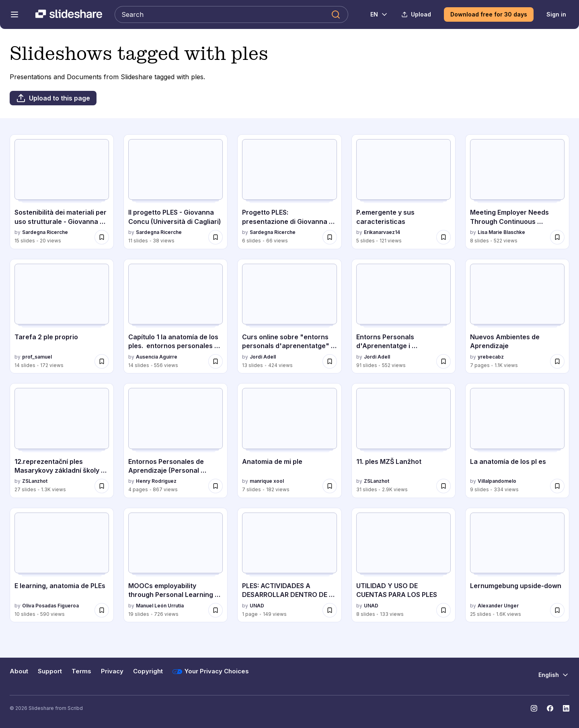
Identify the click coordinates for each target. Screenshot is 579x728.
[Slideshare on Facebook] (550, 708)
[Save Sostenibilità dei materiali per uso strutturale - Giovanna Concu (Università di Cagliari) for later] (102, 237)
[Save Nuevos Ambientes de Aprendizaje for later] (557, 361)
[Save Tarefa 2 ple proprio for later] (102, 361)
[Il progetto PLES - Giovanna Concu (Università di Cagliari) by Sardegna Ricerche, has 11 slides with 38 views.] (176, 192)
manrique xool (267, 481)
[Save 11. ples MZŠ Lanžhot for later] (443, 486)
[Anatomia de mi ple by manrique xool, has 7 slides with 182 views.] (289, 441)
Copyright (148, 671)
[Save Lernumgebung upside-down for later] (557, 610)
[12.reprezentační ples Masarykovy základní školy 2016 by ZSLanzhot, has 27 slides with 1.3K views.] (62, 441)
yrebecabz (491, 357)
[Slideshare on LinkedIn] (566, 708)
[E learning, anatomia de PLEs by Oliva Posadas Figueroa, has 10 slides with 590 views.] (62, 565)
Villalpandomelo (497, 481)
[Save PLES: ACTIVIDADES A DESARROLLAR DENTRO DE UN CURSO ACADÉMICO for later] (330, 610)
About (19, 671)
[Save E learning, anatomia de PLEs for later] (102, 610)
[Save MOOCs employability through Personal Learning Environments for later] (216, 610)
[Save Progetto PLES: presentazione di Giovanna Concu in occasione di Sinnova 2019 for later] (330, 237)
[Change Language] (375, 14)
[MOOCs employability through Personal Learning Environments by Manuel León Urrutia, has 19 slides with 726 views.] (176, 565)
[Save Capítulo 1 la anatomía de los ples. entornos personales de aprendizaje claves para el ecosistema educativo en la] (216, 361)
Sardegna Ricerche (45, 232)
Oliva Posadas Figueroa (50, 606)
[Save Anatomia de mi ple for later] (330, 486)
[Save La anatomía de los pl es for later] (557, 486)
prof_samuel (37, 357)
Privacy (112, 671)
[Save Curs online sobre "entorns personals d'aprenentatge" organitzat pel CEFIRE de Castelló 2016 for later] (330, 361)
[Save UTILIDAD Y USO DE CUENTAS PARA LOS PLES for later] (443, 610)
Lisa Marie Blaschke (501, 232)
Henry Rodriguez (156, 481)
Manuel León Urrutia (160, 606)
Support (50, 671)
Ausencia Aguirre (157, 357)
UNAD (257, 606)
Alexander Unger (498, 606)
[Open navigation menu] (14, 14)
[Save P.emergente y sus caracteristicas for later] (443, 237)
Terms (81, 671)
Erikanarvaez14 (382, 232)
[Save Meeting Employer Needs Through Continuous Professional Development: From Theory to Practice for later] (557, 237)
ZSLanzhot (35, 481)
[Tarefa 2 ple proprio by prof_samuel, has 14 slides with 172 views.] (62, 316)
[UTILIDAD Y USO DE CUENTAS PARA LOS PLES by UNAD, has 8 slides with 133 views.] (403, 565)
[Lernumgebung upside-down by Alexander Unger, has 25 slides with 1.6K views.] (517, 565)
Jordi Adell (263, 357)
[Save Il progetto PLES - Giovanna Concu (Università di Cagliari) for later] (216, 237)
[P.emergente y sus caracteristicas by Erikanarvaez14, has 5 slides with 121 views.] (403, 192)
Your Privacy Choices (211, 672)
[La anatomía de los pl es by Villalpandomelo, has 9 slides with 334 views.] (517, 441)
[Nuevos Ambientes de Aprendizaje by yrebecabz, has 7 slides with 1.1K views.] (517, 316)
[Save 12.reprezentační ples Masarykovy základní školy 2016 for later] (102, 486)
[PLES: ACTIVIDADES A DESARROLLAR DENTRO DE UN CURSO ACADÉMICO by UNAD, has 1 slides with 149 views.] (289, 565)
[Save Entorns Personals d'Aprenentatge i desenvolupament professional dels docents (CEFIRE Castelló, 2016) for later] (443, 361)
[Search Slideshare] (231, 14)
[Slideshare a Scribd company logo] (69, 14)
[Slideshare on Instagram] (534, 708)
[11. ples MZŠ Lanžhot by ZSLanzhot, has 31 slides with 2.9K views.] (403, 441)
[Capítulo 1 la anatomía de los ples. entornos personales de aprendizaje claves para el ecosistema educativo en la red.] (176, 316)
